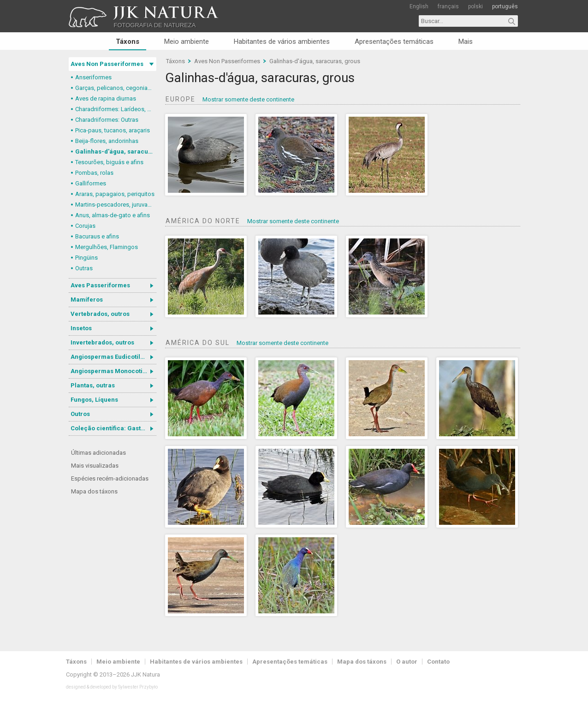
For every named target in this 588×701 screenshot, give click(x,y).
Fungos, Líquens (94, 400)
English (419, 6)
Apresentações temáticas (394, 42)
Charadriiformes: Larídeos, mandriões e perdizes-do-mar (116, 109)
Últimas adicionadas (98, 453)
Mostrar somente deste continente (248, 99)
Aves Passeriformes (100, 285)
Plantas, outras (93, 385)
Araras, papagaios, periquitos (115, 194)
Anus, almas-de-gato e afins (113, 215)
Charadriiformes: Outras (107, 120)
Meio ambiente (187, 42)
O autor (407, 662)
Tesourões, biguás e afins (109, 162)
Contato (438, 662)
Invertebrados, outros (102, 342)
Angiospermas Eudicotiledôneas (113, 357)
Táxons (128, 42)
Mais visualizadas (95, 466)
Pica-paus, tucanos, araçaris (113, 130)
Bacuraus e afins (97, 236)
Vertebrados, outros (100, 314)
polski (475, 6)
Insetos (81, 328)
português (505, 6)
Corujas (85, 226)
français (448, 6)
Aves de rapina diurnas (106, 98)
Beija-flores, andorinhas (107, 141)
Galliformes (91, 183)
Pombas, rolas (94, 173)
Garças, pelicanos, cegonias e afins (116, 88)
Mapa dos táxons (94, 491)
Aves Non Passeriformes (107, 64)
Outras (84, 268)
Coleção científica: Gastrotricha (113, 428)
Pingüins (86, 258)
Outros (80, 414)
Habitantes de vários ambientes (282, 42)
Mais (466, 42)
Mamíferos (87, 300)
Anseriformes (93, 77)
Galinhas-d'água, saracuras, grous (116, 151)
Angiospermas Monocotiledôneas (113, 371)
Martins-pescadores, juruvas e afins (116, 205)
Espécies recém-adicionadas (110, 478)
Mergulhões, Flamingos (107, 247)
